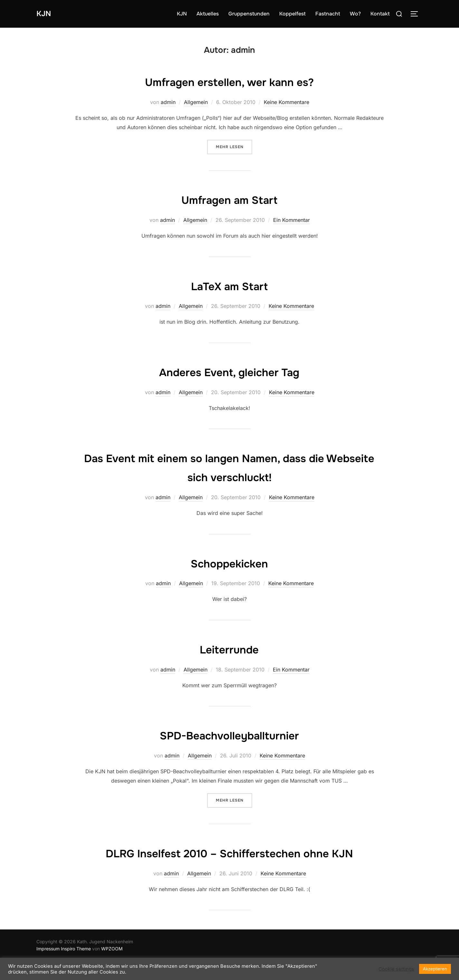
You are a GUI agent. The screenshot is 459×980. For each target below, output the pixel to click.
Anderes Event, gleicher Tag (229, 372)
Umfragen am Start (229, 199)
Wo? (355, 14)
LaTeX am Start (229, 286)
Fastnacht (328, 14)
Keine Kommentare (287, 102)
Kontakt (380, 14)
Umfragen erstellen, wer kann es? (229, 81)
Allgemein (196, 102)
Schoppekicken (229, 563)
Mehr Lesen (234, 146)
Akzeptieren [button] (435, 969)
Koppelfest (292, 14)
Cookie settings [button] (396, 969)
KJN (45, 14)
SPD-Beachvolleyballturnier (229, 735)
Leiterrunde (229, 649)
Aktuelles (208, 14)
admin (168, 102)
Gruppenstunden (249, 14)
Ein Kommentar (292, 220)
